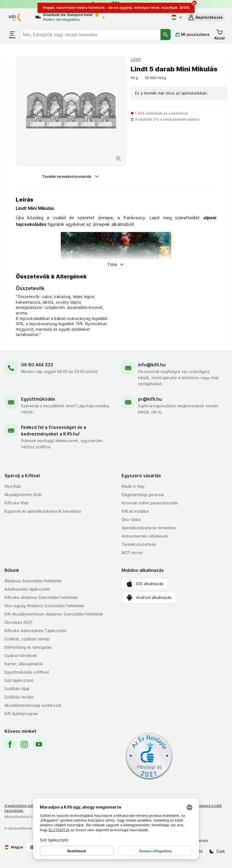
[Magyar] (176, 17)
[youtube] (39, 744)
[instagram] (24, 744)
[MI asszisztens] (193, 35)
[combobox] (90, 35)
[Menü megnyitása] (12, 35)
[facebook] (10, 744)
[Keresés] (166, 35)
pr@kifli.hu (150, 399)
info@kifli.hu (152, 365)
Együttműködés (38, 399)
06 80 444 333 (37, 365)
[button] (205, 17)
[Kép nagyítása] (118, 159)
